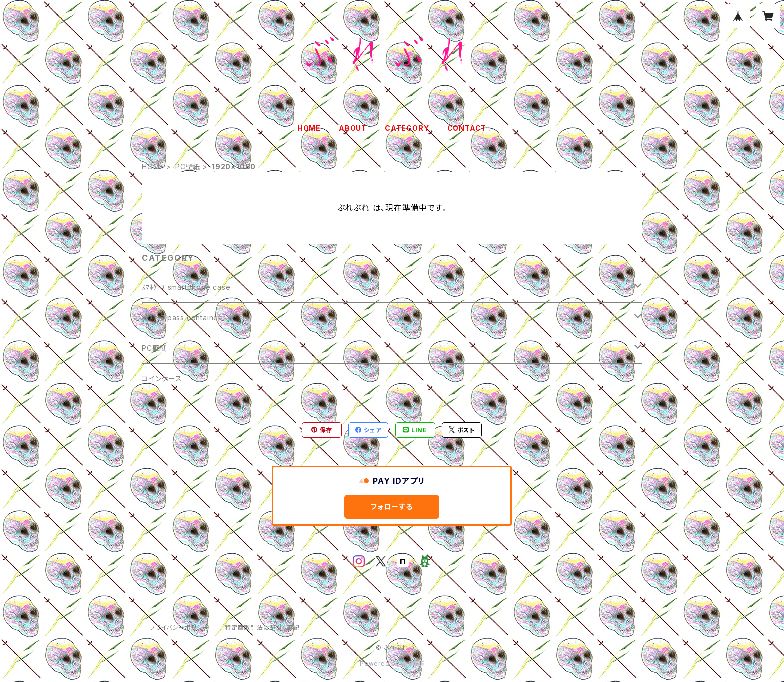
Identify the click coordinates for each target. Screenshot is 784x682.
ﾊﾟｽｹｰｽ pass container (182, 318)
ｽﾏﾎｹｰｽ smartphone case (186, 287)
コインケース (162, 379)
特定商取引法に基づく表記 (262, 628)
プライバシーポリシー (179, 628)
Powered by (392, 664)
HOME (309, 128)
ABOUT (353, 128)
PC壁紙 (188, 167)
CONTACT (467, 128)
